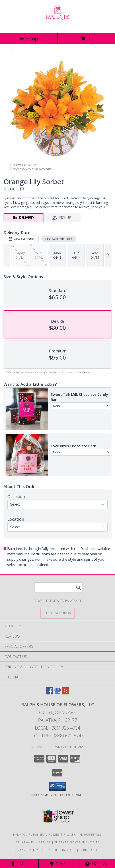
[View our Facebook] (49, 693)
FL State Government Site (77, 842)
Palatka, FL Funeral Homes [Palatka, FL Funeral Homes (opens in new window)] (37, 834)
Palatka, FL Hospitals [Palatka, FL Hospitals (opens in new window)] (83, 834)
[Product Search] (58, 587)
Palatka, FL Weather (33, 842)
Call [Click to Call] (19, 864)
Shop (29, 38)
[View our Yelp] (66, 693)
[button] (58, 787)
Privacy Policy (25, 850)
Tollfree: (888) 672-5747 (58, 736)
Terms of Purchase (59, 850)
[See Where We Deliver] (57, 613)
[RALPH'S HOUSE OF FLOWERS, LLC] (58, 27)
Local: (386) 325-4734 (57, 728)
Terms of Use (91, 850)
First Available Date (59, 239)
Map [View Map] (57, 864)
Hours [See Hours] (96, 864)
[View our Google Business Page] (57, 693)
